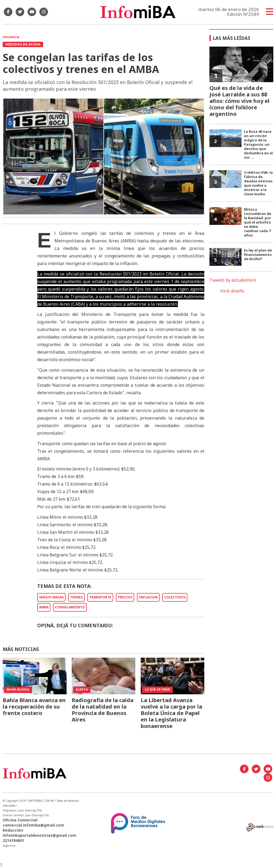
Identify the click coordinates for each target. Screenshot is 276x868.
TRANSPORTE (100, 597)
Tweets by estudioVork (233, 280)
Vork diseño (232, 291)
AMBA (44, 607)
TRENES (76, 597)
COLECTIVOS (175, 597)
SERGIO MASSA (51, 597)
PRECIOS (125, 597)
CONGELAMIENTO (70, 607)
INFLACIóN (148, 597)
